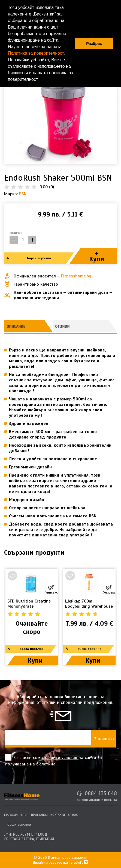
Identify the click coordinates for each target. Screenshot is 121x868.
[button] (41, 80)
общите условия (62, 758)
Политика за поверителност (36, 53)
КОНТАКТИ (58, 815)
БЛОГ (24, 815)
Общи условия (19, 824)
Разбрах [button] (94, 44)
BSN (23, 194)
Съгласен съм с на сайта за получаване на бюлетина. (54, 761)
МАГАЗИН (11, 815)
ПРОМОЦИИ (39, 815)
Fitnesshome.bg (76, 276)
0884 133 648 (101, 793)
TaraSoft (79, 862)
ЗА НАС (73, 815)
